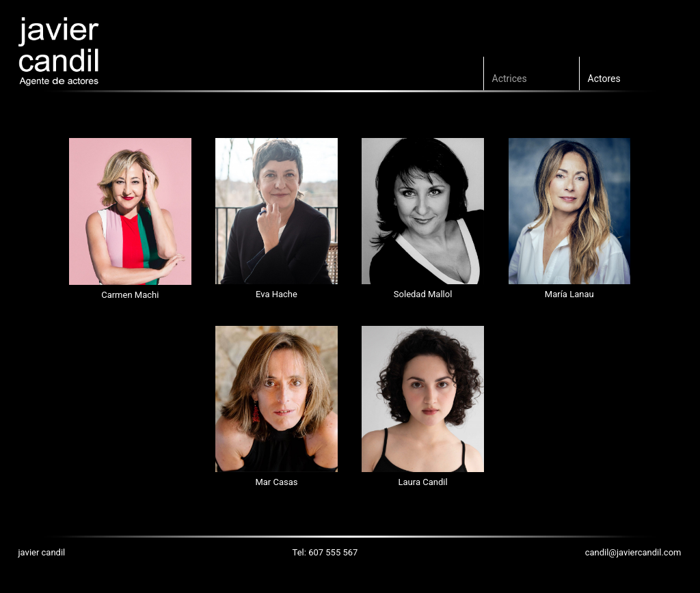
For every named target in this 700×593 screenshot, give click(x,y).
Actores (604, 79)
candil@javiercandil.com (633, 552)
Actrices (510, 79)
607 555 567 (333, 552)
